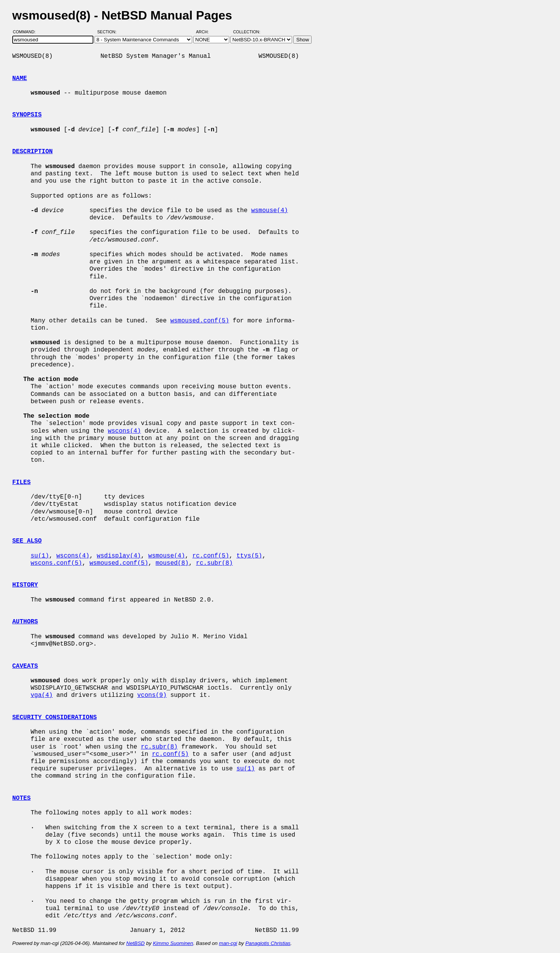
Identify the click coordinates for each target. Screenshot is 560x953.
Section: (109, 32)
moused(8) (172, 563)
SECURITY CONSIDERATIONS (55, 718)
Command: (27, 32)
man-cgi (228, 943)
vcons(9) (152, 695)
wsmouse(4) (269, 211)
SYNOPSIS (27, 115)
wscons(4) (124, 431)
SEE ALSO (27, 541)
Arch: (206, 32)
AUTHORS (25, 622)
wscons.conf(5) (56, 563)
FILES (21, 482)
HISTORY (25, 585)
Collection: (247, 32)
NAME (20, 78)
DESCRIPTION (33, 152)
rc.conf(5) (211, 556)
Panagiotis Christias (268, 943)
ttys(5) (249, 556)
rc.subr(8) (214, 563)
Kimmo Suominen (173, 943)
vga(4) (42, 695)
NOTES (21, 798)
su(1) (40, 556)
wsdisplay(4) (119, 556)
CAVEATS (25, 666)
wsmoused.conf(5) (200, 321)
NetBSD (136, 943)
